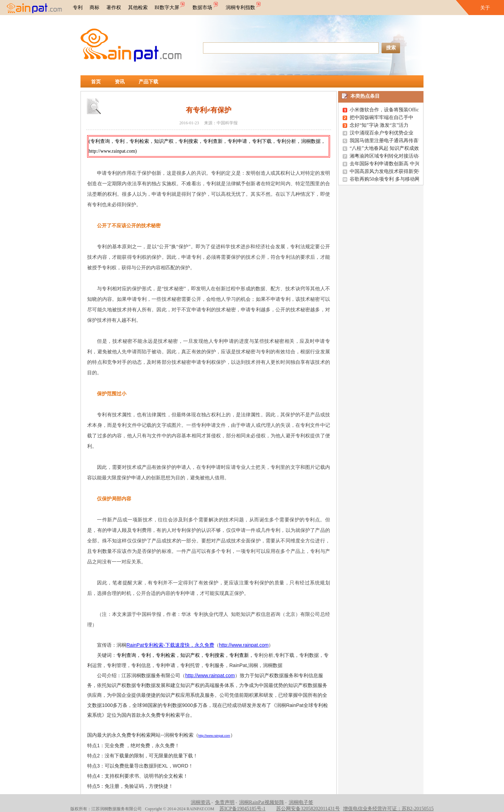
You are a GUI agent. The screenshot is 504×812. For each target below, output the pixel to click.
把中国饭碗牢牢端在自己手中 (381, 117)
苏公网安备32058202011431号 (308, 809)
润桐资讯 (201, 802)
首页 (96, 82)
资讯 (120, 82)
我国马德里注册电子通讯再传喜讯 (386, 141)
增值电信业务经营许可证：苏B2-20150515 (388, 809)
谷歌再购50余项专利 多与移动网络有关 (392, 179)
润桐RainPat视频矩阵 (261, 802)
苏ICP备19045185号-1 (242, 809)
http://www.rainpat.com (244, 645)
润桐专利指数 (244, 5)
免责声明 (225, 802)
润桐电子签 (301, 802)
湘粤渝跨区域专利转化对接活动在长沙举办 (396, 156)
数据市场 (206, 5)
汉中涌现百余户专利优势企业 (381, 133)
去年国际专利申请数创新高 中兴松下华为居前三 (402, 164)
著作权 (114, 8)
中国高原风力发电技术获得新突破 (386, 171)
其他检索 (138, 8)
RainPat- (170, 645)
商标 (94, 8)
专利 (78, 8)
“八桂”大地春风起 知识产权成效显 (387, 148)
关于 (485, 8)
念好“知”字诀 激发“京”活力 (379, 125)
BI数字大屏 (170, 5)
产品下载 (148, 82)
